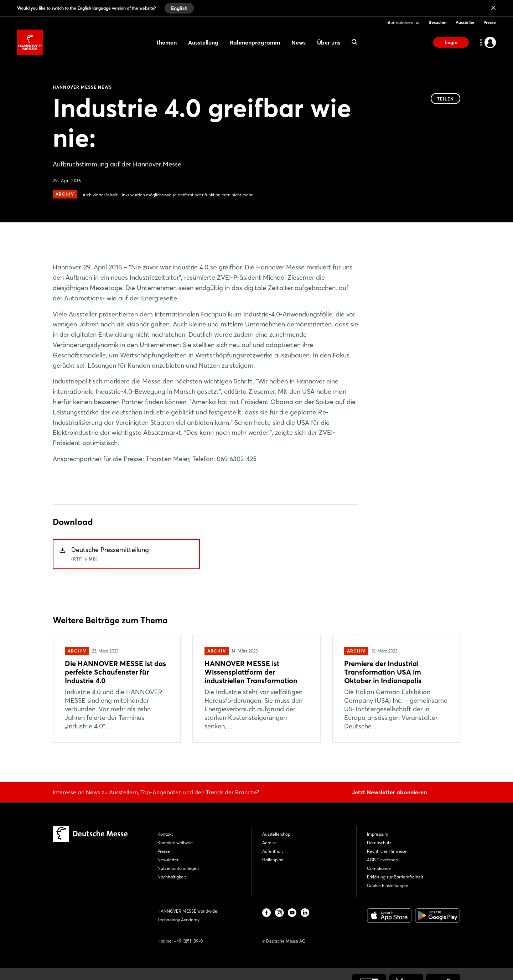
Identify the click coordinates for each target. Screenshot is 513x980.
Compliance (379, 868)
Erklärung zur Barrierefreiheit (395, 877)
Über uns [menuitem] (329, 42)
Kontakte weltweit (175, 843)
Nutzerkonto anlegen (178, 868)
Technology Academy (178, 920)
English (179, 8)
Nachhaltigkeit (172, 877)
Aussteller (465, 22)
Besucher (438, 22)
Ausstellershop (276, 834)
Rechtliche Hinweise (387, 851)
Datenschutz (379, 843)
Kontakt (165, 834)
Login (451, 42)
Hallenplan (273, 860)
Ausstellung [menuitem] (203, 42)
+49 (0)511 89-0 (188, 941)
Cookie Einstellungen (388, 885)
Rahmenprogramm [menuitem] (255, 42)
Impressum (378, 834)
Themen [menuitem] (166, 42)
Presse (490, 22)
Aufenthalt (273, 851)
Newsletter (168, 860)
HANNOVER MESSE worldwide (187, 911)
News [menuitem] (299, 42)
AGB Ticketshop (382, 860)
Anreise (270, 843)
